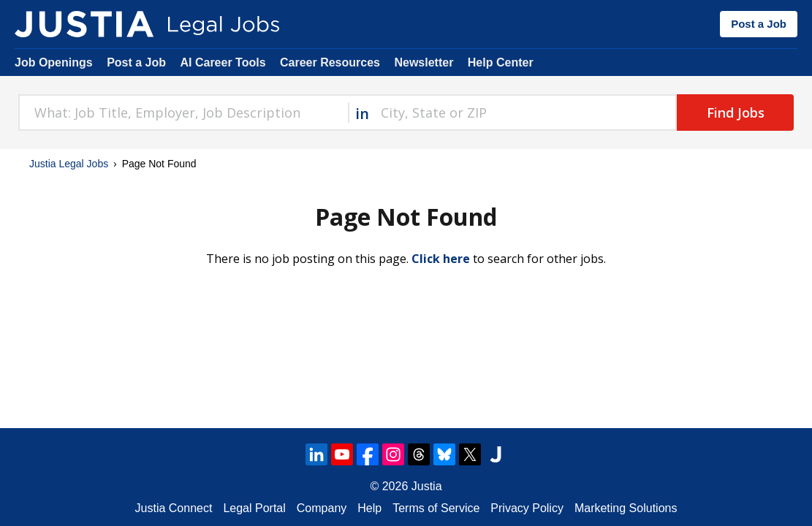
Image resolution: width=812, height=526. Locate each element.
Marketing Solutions (626, 508)
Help (369, 508)
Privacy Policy (527, 508)
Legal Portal (254, 508)
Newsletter (424, 62)
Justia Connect (174, 508)
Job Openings (54, 62)
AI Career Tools (223, 62)
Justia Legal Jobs (69, 164)
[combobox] (183, 113)
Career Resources (330, 62)
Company (322, 508)
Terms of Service (436, 508)
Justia (427, 486)
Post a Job (759, 24)
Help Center (501, 62)
